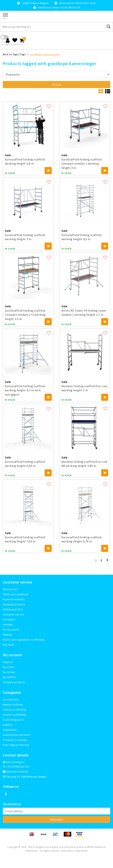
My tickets (9, 672)
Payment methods (14, 599)
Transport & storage (15, 740)
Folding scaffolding (14, 710)
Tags (23, 54)
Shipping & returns (14, 604)
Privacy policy (11, 630)
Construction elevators (17, 735)
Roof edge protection (16, 745)
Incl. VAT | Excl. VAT (4, 45)
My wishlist (9, 677)
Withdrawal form (13, 609)
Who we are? (10, 589)
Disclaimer (9, 619)
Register (8, 662)
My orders (9, 667)
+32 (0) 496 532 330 (16, 766)
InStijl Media (81, 851)
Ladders (8, 725)
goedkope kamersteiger (45, 54)
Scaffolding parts (13, 720)
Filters (56, 85)
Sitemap (8, 625)
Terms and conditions (16, 594)
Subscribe (57, 819)
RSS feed (8, 645)
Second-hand (11, 700)
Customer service (14, 614)
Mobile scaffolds (13, 705)
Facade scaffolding (14, 715)
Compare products (14, 682)
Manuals (8, 635)
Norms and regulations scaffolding (24, 640)
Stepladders (10, 730)
